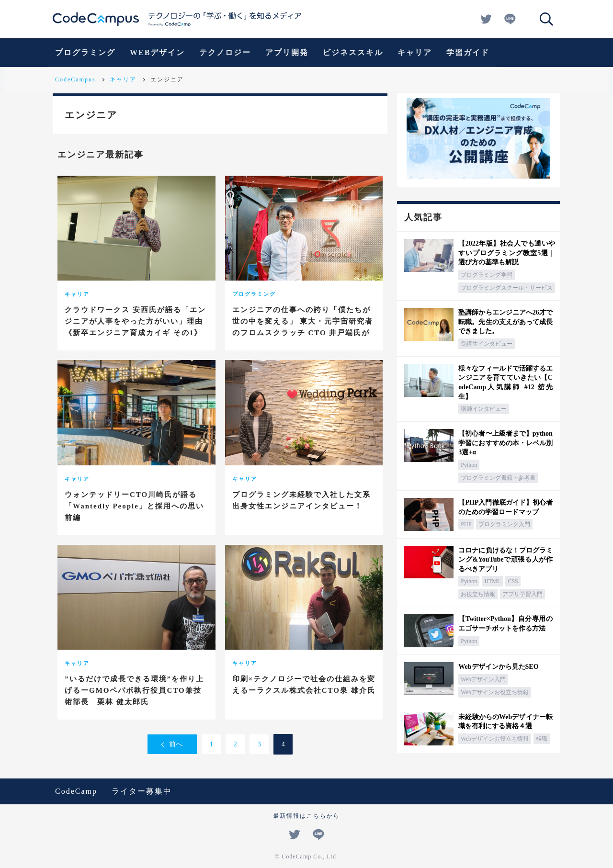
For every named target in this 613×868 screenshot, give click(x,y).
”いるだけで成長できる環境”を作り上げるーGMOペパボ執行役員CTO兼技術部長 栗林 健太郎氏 (134, 690)
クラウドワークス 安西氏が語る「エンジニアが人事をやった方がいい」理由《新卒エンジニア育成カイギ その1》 (135, 321)
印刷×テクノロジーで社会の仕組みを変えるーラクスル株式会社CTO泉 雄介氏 (304, 685)
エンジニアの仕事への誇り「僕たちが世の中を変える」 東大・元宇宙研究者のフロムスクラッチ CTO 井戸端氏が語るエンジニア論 (303, 327)
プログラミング (85, 52)
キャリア (415, 52)
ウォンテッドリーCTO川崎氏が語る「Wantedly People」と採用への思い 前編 (134, 506)
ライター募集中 (142, 791)
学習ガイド (468, 52)
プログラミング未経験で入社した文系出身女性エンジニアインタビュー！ (301, 500)
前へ (176, 744)
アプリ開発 (287, 52)
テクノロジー (225, 52)
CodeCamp (76, 791)
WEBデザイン (157, 52)
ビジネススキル (353, 52)
